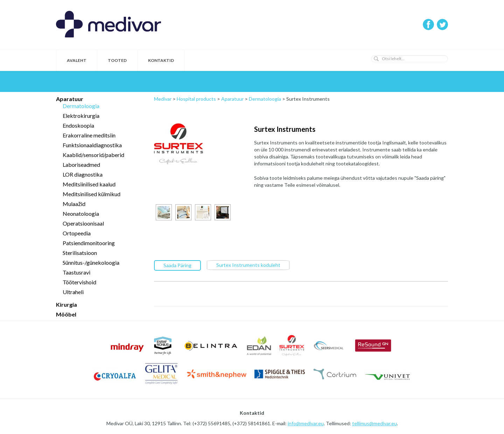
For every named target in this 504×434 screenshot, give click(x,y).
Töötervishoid (79, 282)
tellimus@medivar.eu (374, 423)
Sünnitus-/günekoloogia (91, 262)
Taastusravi (76, 272)
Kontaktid (161, 60)
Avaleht (77, 60)
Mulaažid (74, 204)
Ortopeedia (77, 233)
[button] (376, 59)
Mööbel (66, 314)
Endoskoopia (78, 125)
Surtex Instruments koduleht (248, 265)
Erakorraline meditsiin (89, 135)
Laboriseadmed (81, 165)
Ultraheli (73, 292)
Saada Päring (177, 265)
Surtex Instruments (285, 129)
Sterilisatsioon (80, 253)
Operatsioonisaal (83, 223)
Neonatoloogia (81, 214)
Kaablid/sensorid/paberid (93, 155)
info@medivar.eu (306, 423)
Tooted (117, 60)
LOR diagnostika (83, 174)
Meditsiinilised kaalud (89, 184)
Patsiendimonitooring (89, 243)
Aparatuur (70, 99)
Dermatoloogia (81, 106)
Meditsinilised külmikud (92, 194)
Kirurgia (66, 304)
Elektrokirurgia (81, 116)
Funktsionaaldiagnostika (92, 145)
